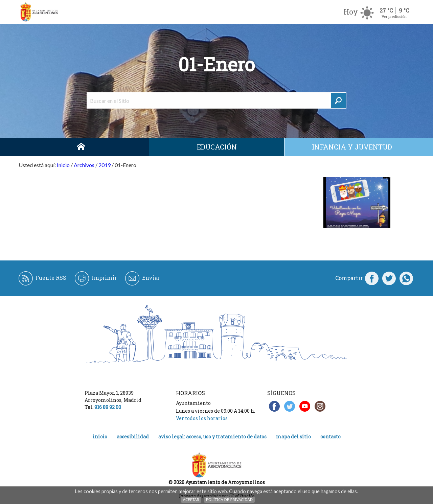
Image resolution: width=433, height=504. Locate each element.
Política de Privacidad (229, 499)
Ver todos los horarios (202, 418)
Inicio (81, 147)
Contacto (331, 437)
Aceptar (191, 499)
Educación (217, 147)
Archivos (84, 165)
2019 (105, 165)
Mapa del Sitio (293, 437)
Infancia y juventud (352, 147)
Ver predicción (394, 16)
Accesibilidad (133, 437)
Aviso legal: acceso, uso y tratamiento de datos (212, 437)
